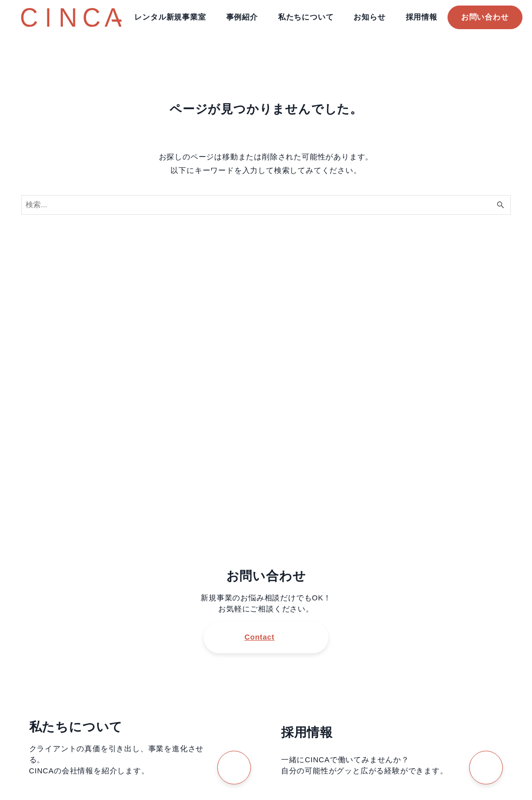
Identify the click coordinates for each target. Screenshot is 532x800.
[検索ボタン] (501, 205)
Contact (259, 637)
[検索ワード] (266, 205)
